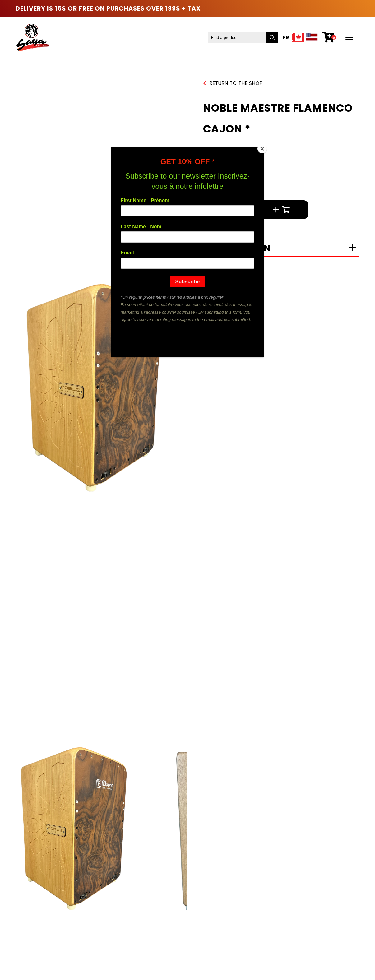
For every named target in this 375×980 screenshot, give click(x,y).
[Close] (262, 149)
